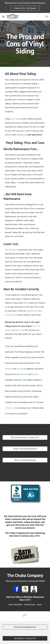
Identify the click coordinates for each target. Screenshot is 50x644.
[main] (25, 44)
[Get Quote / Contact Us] (25, 638)
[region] (25, 6)
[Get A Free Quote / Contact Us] (25, 438)
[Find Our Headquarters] (25, 627)
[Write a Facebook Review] (25, 449)
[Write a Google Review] (25, 460)
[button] (3, 17)
